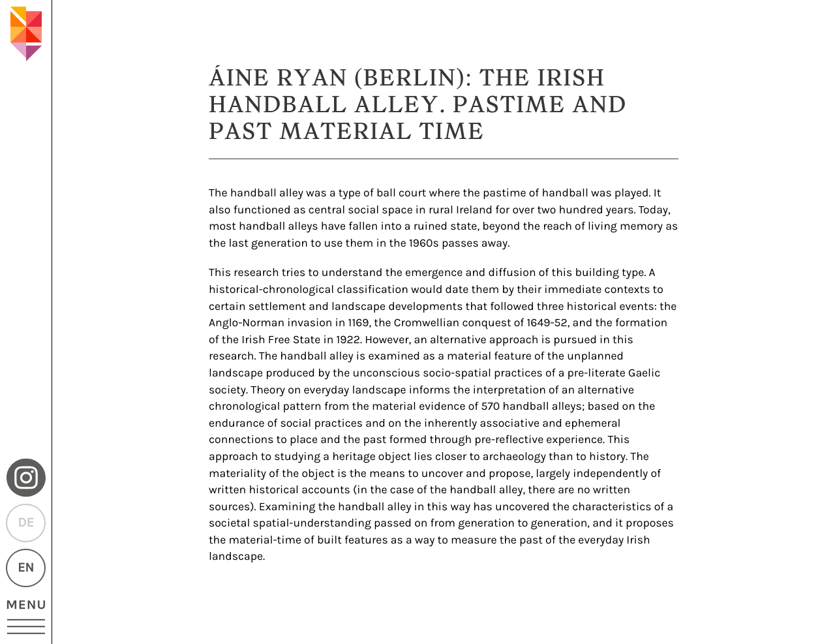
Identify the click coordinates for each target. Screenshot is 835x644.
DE (25, 523)
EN (26, 568)
